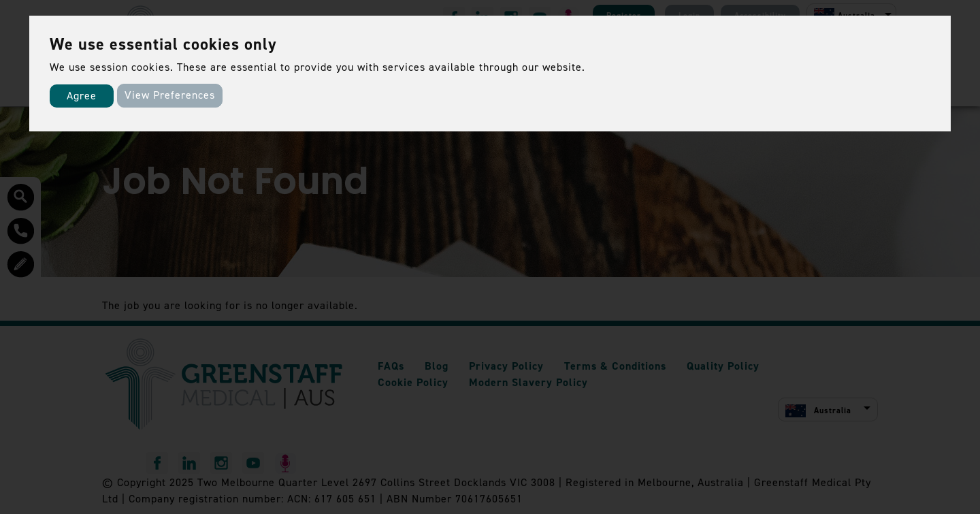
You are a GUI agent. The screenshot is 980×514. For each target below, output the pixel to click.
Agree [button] (82, 96)
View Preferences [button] (170, 95)
